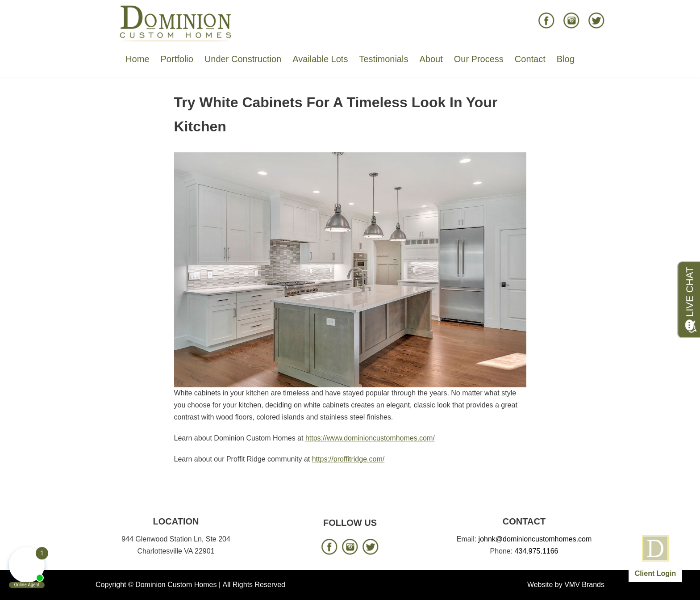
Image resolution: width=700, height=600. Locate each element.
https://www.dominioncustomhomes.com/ (370, 438)
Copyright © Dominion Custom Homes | (158, 585)
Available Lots (320, 59)
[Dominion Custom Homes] (176, 23)
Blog (566, 59)
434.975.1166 (537, 551)
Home (137, 59)
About (431, 59)
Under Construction (243, 59)
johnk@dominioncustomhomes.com (535, 539)
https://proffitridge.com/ (348, 459)
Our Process (479, 59)
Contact (530, 59)
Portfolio (177, 59)
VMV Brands (584, 585)
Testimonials (383, 59)
